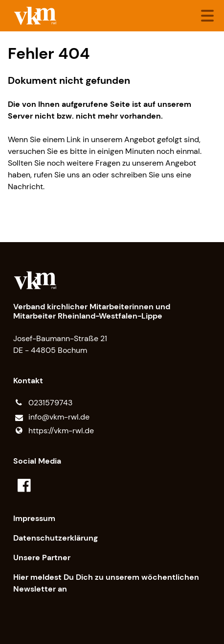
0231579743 (43, 403)
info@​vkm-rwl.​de (51, 417)
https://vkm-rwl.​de (53, 431)
